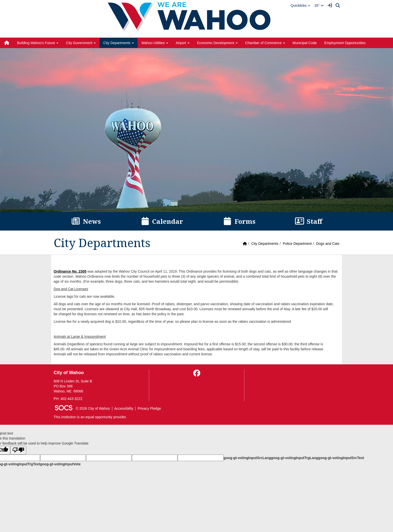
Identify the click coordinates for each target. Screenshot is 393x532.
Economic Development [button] (217, 43)
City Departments (265, 244)
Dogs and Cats (328, 244)
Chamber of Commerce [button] (265, 43)
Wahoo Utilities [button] (155, 43)
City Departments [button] (119, 43)
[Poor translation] (18, 450)
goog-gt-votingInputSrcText (341, 458)
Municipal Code (305, 43)
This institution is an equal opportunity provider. (90, 417)
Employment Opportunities (345, 43)
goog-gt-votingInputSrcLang (247, 458)
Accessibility (124, 408)
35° (319, 6)
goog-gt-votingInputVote (60, 464)
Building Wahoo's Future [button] (38, 43)
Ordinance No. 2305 (70, 271)
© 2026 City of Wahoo (93, 408)
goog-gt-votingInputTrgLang (294, 458)
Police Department (297, 244)
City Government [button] (81, 43)
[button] (301, 6)
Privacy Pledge (149, 408)
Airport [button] (183, 43)
